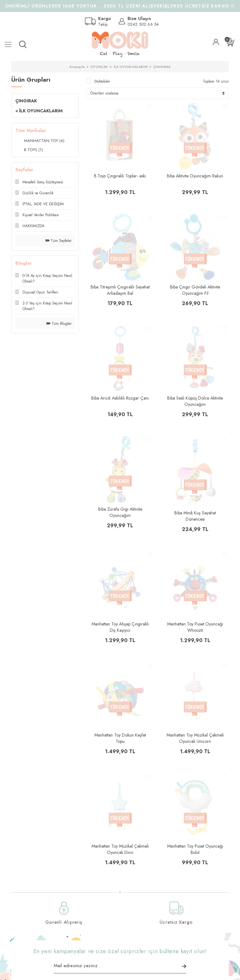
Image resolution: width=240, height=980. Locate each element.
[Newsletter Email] (120, 968)
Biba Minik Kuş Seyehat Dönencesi (195, 516)
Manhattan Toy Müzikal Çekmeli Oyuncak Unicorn (195, 738)
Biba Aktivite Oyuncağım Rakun (195, 176)
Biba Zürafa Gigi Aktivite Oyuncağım (120, 512)
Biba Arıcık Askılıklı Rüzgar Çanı (120, 398)
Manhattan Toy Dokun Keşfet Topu (120, 738)
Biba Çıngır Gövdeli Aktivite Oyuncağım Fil (195, 290)
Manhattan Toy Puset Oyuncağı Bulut (195, 849)
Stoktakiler (102, 81)
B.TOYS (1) (33, 150)
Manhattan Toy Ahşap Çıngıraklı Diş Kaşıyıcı (120, 627)
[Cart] (231, 42)
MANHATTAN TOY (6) (44, 141)
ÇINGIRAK (162, 67)
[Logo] (120, 44)
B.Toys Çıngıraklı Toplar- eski (120, 176)
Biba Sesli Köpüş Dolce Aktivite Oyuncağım (195, 401)
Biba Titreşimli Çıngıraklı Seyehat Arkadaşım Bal (120, 290)
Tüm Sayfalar (59, 241)
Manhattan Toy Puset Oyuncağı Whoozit (195, 627)
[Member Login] (216, 42)
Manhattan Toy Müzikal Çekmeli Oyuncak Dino (120, 849)
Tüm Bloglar (59, 324)
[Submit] (184, 966)
